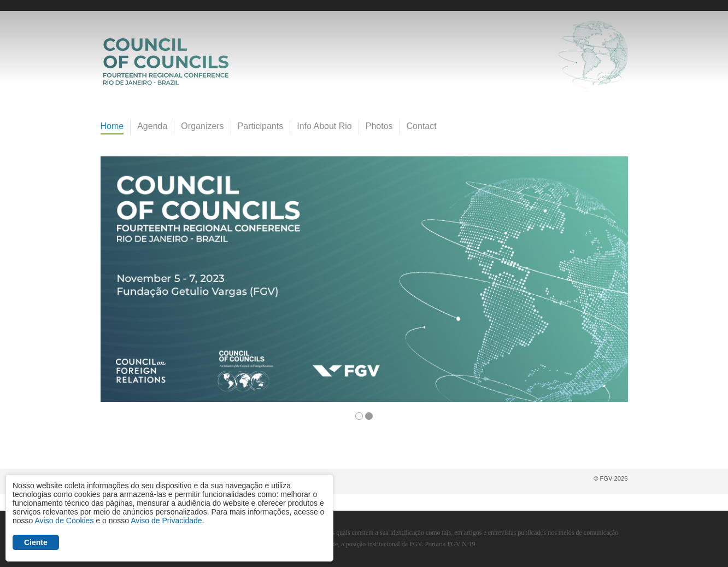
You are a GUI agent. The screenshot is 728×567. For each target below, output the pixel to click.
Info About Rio (324, 126)
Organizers (202, 126)
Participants (261, 126)
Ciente (36, 542)
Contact (422, 126)
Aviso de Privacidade (166, 521)
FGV (355, 5)
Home (112, 126)
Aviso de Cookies (64, 521)
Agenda (152, 126)
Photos (379, 126)
